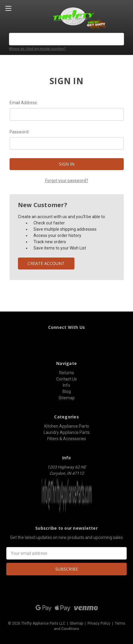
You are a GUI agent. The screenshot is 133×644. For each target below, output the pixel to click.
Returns (67, 373)
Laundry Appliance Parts (67, 432)
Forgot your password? (67, 181)
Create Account (46, 263)
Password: (19, 132)
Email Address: (24, 103)
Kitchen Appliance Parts (67, 426)
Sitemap (67, 398)
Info (66, 385)
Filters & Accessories (67, 439)
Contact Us (66, 379)
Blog (67, 392)
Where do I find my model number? (37, 49)
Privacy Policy (99, 623)
